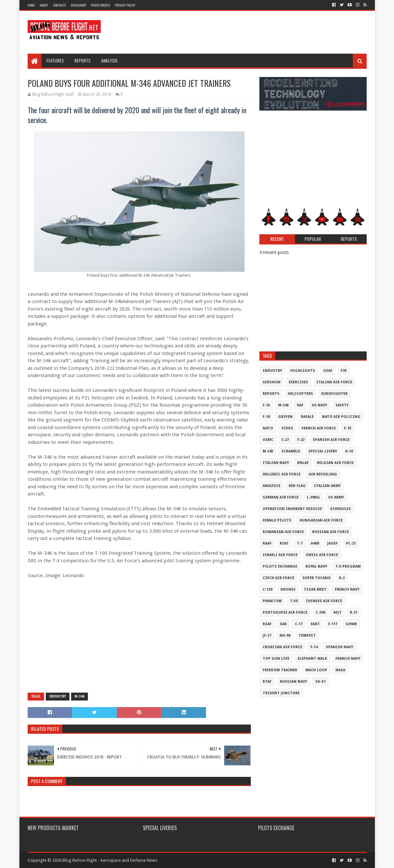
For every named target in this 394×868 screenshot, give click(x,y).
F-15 (348, 428)
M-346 (79, 696)
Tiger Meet (315, 589)
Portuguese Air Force (285, 613)
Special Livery (323, 451)
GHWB (351, 624)
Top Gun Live (276, 659)
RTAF (267, 682)
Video (287, 428)
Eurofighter (334, 394)
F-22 (301, 440)
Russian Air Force (330, 532)
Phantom (272, 601)
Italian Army (327, 486)
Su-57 (320, 682)
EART (315, 624)
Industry (58, 696)
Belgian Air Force (335, 463)
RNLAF (303, 463)
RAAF (267, 543)
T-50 (294, 601)
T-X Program (348, 566)
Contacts (59, 5)
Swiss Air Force (322, 555)
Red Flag (297, 486)
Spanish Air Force (331, 440)
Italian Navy (276, 463)
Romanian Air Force (283, 532)
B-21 (354, 613)
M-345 (268, 451)
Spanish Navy (340, 647)
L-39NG (313, 497)
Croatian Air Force (282, 647)
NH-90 (285, 636)
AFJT (338, 613)
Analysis (109, 60)
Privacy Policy (125, 5)
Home (31, 5)
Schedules (341, 509)
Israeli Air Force (280, 555)
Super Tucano (317, 578)
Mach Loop (316, 670)
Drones (288, 589)
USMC (268, 440)
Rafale (307, 417)
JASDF (332, 543)
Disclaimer (78, 5)
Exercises (298, 382)
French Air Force (319, 428)
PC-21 (351, 543)
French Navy (347, 589)
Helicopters (300, 394)
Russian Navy (293, 682)
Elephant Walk (312, 659)
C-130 (267, 589)
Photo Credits (100, 5)
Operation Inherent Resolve (292, 509)
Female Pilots (277, 520)
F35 (344, 371)
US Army (336, 497)
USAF (328, 371)
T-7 (300, 543)
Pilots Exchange (280, 566)
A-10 (349, 451)
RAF (300, 405)
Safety (342, 405)
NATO (268, 428)
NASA (340, 670)
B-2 (342, 578)
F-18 (266, 417)
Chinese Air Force (324, 601)
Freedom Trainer (280, 670)
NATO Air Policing (341, 417)
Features (55, 60)
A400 (315, 543)
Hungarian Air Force (321, 520)
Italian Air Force (334, 382)
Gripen (285, 417)
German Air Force (281, 497)
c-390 (320, 613)
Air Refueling (323, 474)
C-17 (299, 624)
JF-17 (267, 636)
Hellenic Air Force (282, 474)
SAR (283, 624)
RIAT (284, 543)
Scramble (291, 451)
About (44, 5)
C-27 (285, 440)
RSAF (267, 624)
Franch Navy (348, 659)
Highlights (303, 371)
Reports (82, 60)
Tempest (307, 636)
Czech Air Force (278, 578)
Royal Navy (316, 566)
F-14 (314, 647)
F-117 (333, 624)
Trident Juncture (281, 693)
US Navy (319, 405)
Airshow (272, 382)
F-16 (266, 405)
